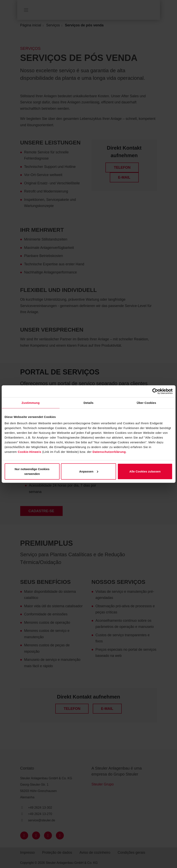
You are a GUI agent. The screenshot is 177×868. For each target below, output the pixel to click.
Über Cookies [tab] (146, 403)
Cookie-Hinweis (30, 452)
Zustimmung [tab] (31, 403)
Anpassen (89, 471)
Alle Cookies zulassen (145, 471)
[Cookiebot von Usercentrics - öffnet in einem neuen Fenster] (155, 391)
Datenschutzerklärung (109, 452)
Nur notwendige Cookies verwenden (32, 471)
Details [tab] (89, 403)
